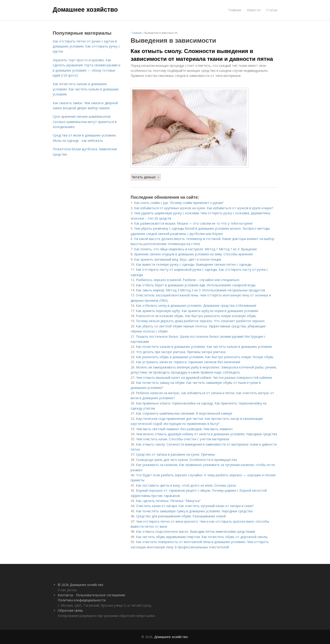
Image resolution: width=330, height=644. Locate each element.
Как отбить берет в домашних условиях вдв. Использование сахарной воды (196, 285)
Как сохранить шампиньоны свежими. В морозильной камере (184, 413)
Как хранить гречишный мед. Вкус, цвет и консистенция (178, 259)
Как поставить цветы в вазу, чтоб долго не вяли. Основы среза (186, 485)
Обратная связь (70, 610)
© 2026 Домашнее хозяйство (81, 585)
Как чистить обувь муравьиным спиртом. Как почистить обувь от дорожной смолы (202, 537)
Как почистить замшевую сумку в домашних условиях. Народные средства (194, 511)
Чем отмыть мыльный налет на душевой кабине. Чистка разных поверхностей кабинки (204, 378)
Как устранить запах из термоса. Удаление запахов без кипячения (188, 362)
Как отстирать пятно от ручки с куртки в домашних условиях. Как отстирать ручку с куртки (86, 46)
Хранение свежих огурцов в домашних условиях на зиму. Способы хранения (193, 254)
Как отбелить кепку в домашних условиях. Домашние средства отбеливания (196, 305)
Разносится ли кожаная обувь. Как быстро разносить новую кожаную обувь (196, 316)
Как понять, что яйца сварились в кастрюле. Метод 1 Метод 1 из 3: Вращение (195, 249)
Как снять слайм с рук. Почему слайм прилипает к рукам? (179, 203)
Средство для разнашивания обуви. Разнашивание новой (181, 516)
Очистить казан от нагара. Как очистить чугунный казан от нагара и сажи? (195, 506)
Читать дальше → (146, 177)
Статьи (272, 10)
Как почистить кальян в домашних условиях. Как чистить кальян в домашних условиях (204, 347)
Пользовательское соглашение (100, 595)
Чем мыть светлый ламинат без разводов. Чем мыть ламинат (184, 429)
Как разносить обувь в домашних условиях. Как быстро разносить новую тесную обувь (205, 357)
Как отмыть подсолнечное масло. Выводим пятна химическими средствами (195, 531)
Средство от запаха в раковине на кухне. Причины (175, 454)
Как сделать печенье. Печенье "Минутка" (168, 501)
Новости (254, 10)
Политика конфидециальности (82, 600)
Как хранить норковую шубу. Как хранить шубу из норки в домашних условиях (197, 311)
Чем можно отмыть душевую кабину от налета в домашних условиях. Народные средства (206, 434)
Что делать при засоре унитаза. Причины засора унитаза (181, 352)
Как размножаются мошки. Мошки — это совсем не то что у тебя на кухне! (193, 223)
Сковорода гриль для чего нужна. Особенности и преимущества (186, 460)
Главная (235, 10)
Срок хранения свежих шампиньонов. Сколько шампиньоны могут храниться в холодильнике (85, 122)
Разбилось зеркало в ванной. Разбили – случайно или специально (188, 280)
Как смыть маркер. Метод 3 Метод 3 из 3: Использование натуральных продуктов (201, 290)
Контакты (65, 595)
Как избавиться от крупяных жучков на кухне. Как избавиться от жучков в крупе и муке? (204, 208)
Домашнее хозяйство (85, 10)
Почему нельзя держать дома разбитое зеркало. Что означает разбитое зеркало (200, 321)
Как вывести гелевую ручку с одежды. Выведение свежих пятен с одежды (194, 264)
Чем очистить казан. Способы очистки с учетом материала (183, 439)
